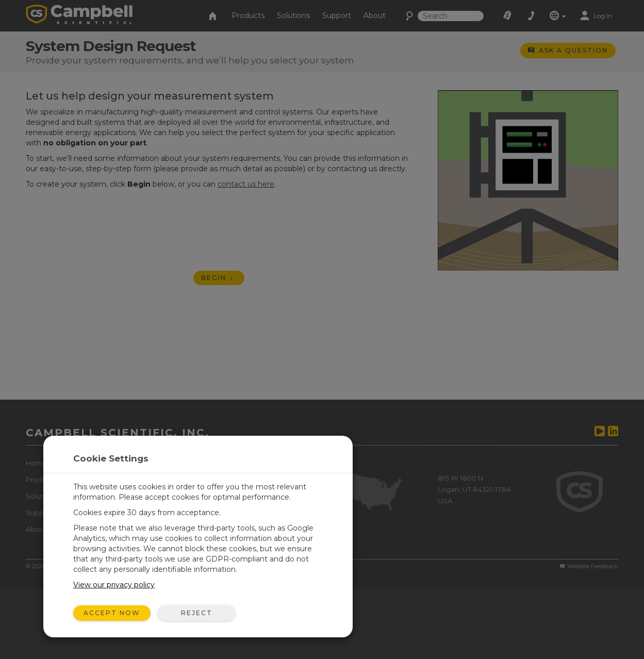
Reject (197, 613)
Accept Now (112, 613)
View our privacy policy (114, 585)
